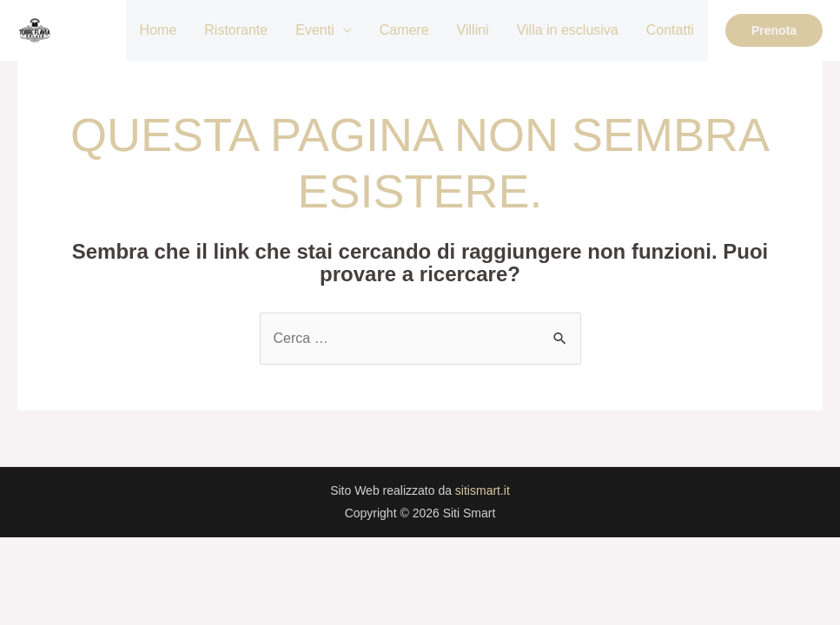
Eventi (314, 30)
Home (159, 30)
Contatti (670, 30)
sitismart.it (483, 490)
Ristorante (236, 30)
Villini (473, 30)
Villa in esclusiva (568, 30)
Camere (404, 30)
